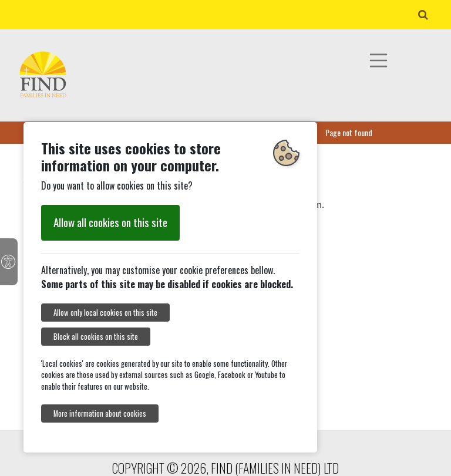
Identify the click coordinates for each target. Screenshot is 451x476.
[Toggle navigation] (379, 60)
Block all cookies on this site (96, 337)
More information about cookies (100, 413)
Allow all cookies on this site (110, 222)
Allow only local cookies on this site (105, 313)
